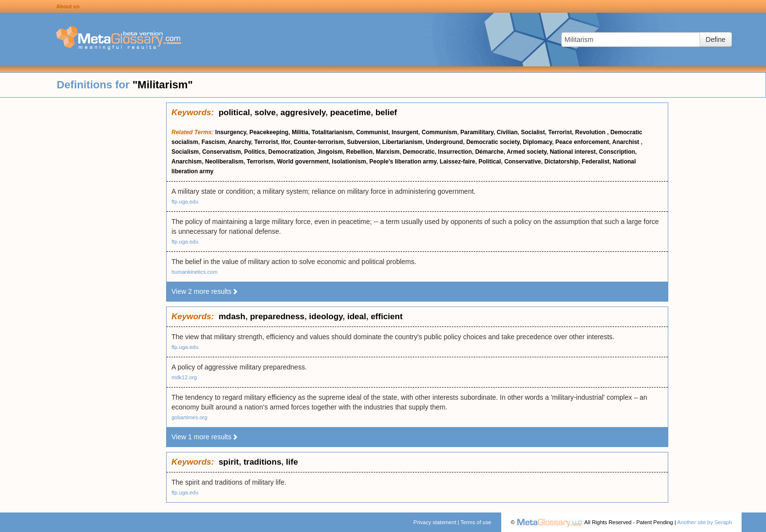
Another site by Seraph (704, 522)
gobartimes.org (189, 417)
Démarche (489, 152)
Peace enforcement (582, 142)
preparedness (277, 317)
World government (303, 162)
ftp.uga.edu (185, 202)
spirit (229, 462)
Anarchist (627, 142)
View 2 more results (205, 291)
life (292, 462)
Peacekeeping (269, 132)
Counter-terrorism (319, 142)
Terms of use (476, 522)
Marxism (388, 152)
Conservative (522, 162)
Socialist (533, 132)
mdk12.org (184, 377)
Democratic (419, 152)
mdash (232, 317)
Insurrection (455, 152)
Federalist (596, 162)
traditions (262, 462)
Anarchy (240, 142)
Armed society (527, 152)
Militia (300, 132)
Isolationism (349, 162)
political (234, 113)
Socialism (185, 152)
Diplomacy (537, 142)
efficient (387, 317)
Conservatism (222, 152)
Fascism (213, 142)
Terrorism (260, 162)
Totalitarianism (332, 132)
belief (386, 113)
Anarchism (187, 162)
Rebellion (360, 152)
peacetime (351, 113)
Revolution (591, 132)
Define (716, 40)
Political (489, 162)
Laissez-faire (457, 162)
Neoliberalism (224, 162)
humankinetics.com (194, 272)
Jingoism (330, 152)
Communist (372, 132)
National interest (573, 152)
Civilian (507, 132)
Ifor (286, 142)
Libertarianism (402, 142)
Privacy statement (435, 522)
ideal (357, 317)
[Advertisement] (83, 249)
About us (68, 6)
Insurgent (405, 132)
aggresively (303, 113)
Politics (255, 152)
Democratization (291, 152)
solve (265, 113)
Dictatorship (561, 162)
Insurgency (231, 132)
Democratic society (493, 142)
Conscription (617, 152)
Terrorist (560, 132)
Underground (445, 142)
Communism (439, 132)
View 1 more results (205, 437)
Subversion (363, 142)
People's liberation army (403, 162)
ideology (326, 317)
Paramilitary (477, 132)
